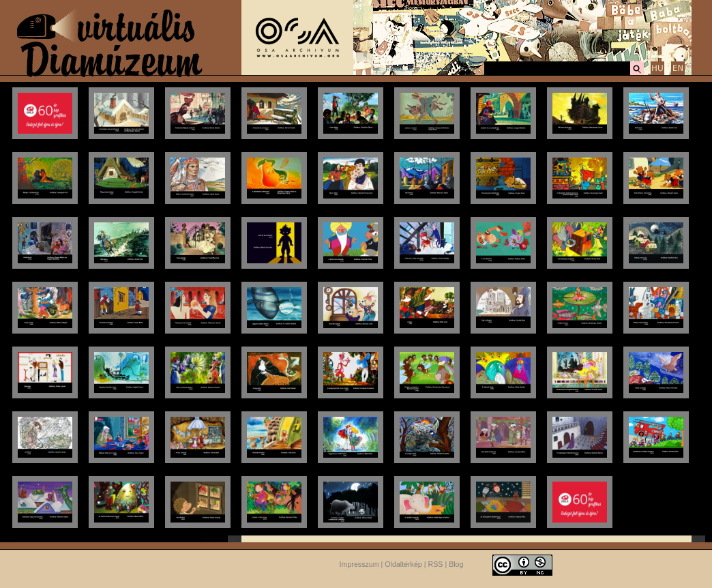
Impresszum (359, 564)
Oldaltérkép (403, 564)
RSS (436, 564)
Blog (456, 564)
